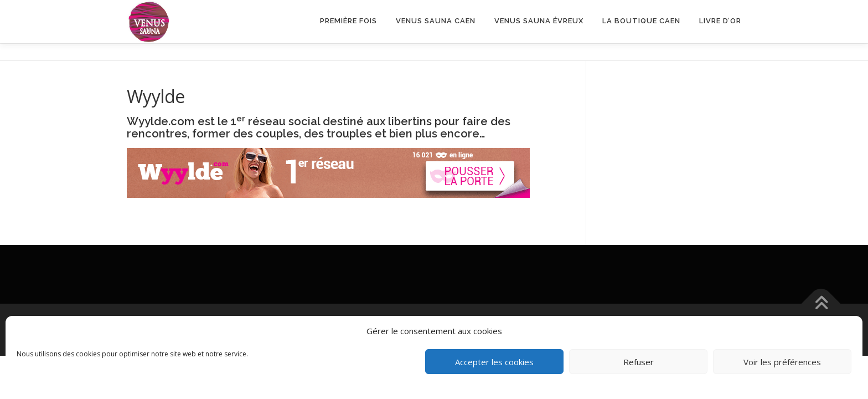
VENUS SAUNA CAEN (436, 21)
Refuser (639, 362)
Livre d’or (720, 21)
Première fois (348, 21)
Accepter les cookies (494, 362)
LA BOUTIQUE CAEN (641, 21)
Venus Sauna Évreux (539, 21)
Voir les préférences (782, 362)
